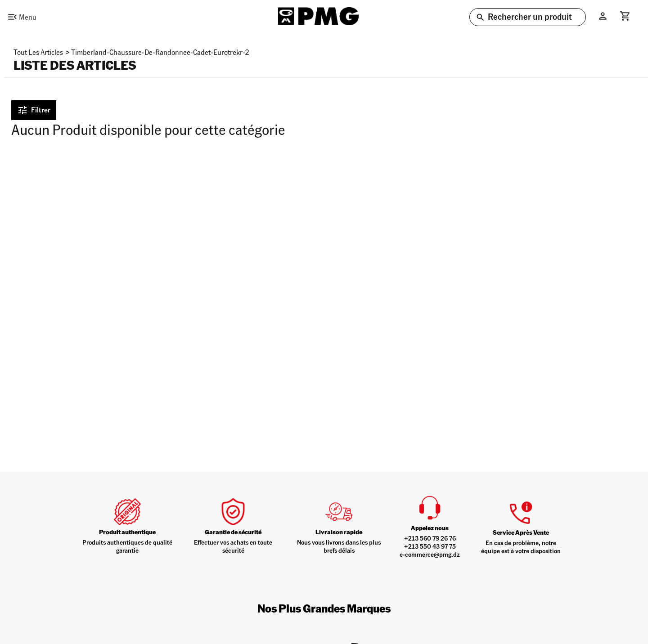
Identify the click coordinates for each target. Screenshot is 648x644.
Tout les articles (38, 52)
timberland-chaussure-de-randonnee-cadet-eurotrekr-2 (160, 52)
